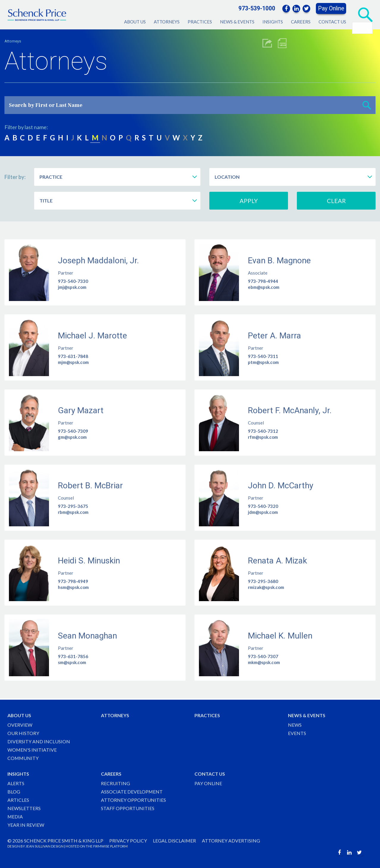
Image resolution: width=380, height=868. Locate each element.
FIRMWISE (101, 846)
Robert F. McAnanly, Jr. (290, 410)
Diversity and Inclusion (39, 741)
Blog (14, 791)
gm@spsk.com (72, 437)
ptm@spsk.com (263, 362)
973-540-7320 (263, 506)
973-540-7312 (263, 431)
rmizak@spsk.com (266, 587)
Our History (23, 732)
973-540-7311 (263, 356)
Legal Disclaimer (175, 841)
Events (297, 732)
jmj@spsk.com (72, 287)
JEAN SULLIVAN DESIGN (45, 846)
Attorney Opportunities (133, 800)
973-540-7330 (73, 281)
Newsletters (24, 808)
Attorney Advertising (231, 841)
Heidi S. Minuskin (89, 561)
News (295, 724)
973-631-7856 (73, 656)
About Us (135, 22)
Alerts (16, 783)
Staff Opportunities (128, 808)
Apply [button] (249, 201)
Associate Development (132, 791)
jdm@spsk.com (263, 512)
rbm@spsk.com (73, 512)
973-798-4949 (73, 581)
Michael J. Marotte (92, 336)
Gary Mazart (81, 410)
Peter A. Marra (274, 336)
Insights (273, 22)
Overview (20, 724)
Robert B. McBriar (90, 486)
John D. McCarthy (281, 486)
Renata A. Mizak (277, 561)
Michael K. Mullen (280, 636)
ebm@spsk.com (264, 287)
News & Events (237, 22)
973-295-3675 (73, 506)
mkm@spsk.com (264, 662)
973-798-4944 (263, 281)
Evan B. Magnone (279, 260)
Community (23, 757)
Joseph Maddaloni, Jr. (98, 260)
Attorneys (167, 22)
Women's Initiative (32, 749)
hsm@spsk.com (73, 587)
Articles (18, 800)
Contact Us (332, 22)
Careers (301, 22)
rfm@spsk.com (263, 437)
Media (15, 816)
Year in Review (26, 825)
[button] (367, 105)
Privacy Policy (128, 841)
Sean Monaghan (87, 636)
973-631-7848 (73, 356)
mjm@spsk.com (73, 362)
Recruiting (115, 783)
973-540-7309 (73, 431)
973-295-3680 (263, 581)
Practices (200, 22)
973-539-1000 (257, 8)
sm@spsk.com (72, 662)
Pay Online (331, 8)
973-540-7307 (263, 656)
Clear (336, 201)
